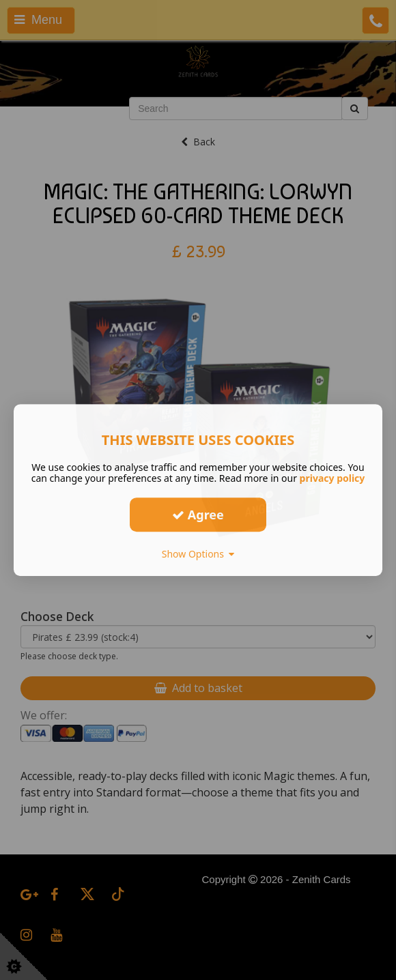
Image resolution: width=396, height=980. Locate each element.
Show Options (198, 554)
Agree (198, 515)
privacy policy (333, 478)
